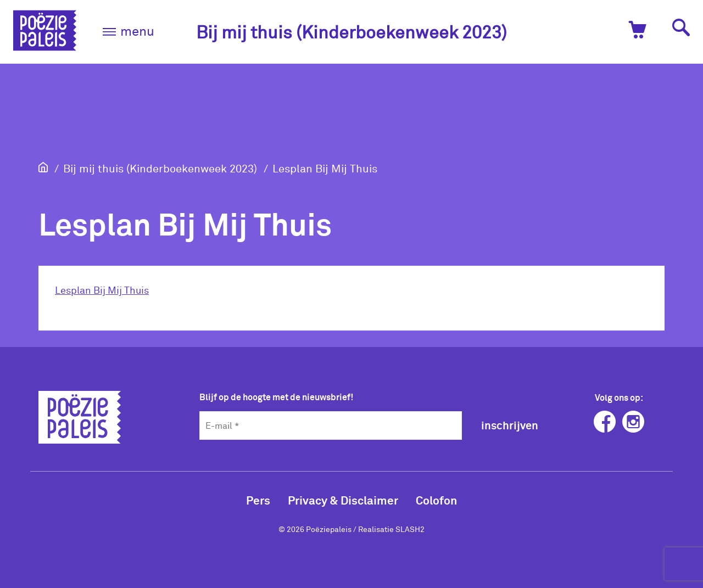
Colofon (436, 500)
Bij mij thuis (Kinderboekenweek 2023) (351, 32)
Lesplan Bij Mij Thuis (325, 168)
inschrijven (510, 425)
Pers (258, 500)
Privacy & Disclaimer (343, 500)
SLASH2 (410, 529)
